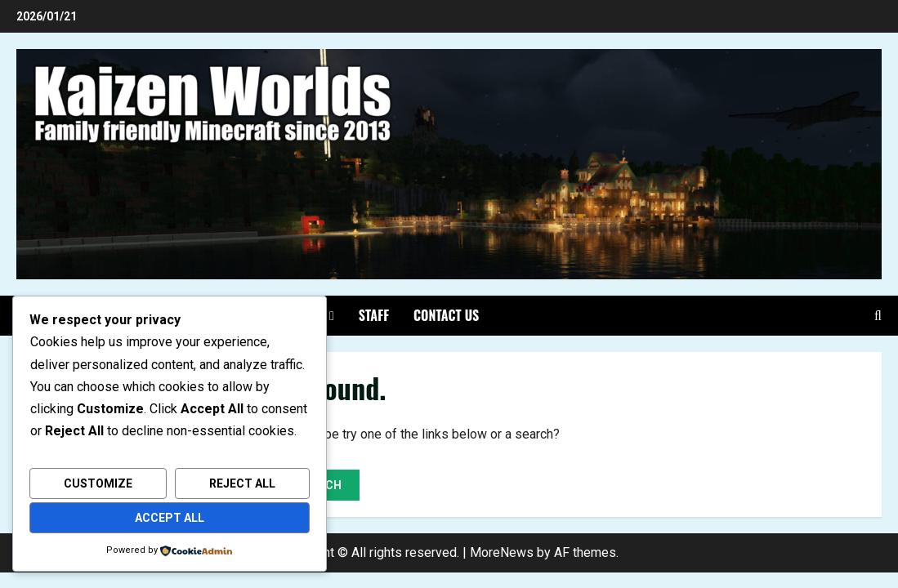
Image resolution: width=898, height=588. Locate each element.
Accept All (170, 518)
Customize (98, 483)
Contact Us (446, 315)
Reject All (242, 483)
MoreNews (502, 552)
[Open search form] (878, 315)
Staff (374, 315)
